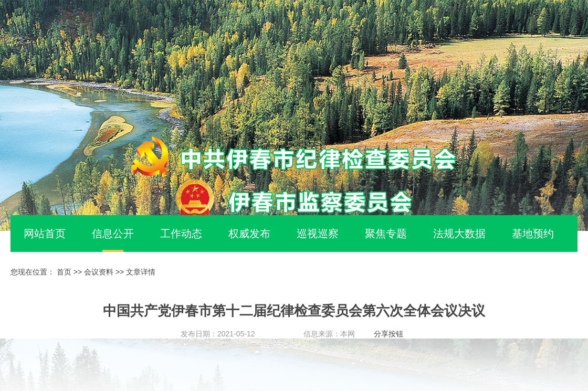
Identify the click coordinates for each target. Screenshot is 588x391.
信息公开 (113, 234)
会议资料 (99, 272)
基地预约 (533, 234)
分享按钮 (388, 334)
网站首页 (45, 234)
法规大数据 (459, 234)
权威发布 (249, 234)
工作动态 (181, 234)
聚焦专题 (386, 234)
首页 (64, 272)
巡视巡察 (318, 234)
